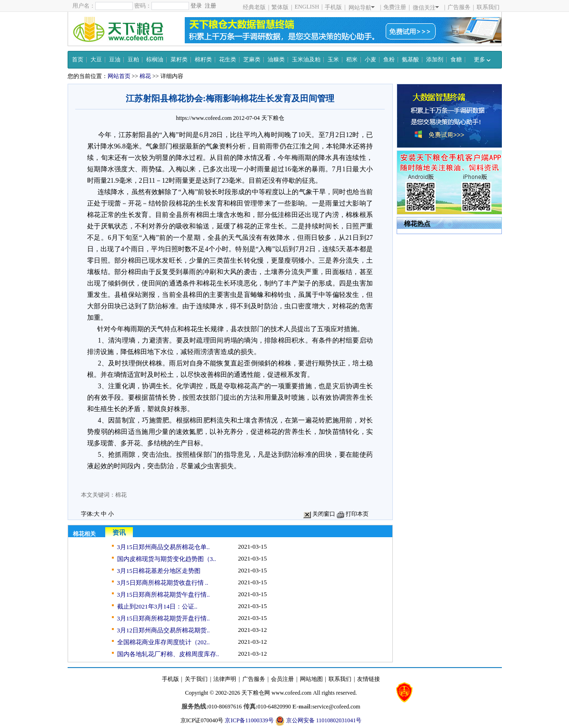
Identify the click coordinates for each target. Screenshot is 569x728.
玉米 (333, 59)
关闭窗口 (319, 514)
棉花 (145, 76)
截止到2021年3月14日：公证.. (157, 606)
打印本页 (353, 514)
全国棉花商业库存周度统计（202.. (164, 642)
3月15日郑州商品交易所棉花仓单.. (164, 547)
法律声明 (225, 679)
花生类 (228, 59)
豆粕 (133, 59)
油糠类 (276, 59)
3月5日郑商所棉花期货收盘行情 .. (163, 583)
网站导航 (362, 8)
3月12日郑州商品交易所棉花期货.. (164, 630)
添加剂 (435, 59)
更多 (482, 59)
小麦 (370, 59)
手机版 (333, 7)
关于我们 (196, 679)
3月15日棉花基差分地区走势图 (159, 571)
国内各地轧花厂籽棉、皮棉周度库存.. (168, 654)
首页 (78, 59)
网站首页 (119, 76)
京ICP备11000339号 (249, 720)
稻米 (352, 59)
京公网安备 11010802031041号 (319, 721)
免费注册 (395, 7)
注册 (210, 6)
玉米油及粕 (306, 59)
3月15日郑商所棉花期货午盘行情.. (164, 595)
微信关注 (426, 8)
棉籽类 (203, 59)
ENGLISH (307, 7)
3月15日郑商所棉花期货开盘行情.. (164, 618)
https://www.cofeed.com (204, 118)
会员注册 (282, 679)
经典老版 (254, 7)
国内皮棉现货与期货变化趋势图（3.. (167, 559)
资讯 (119, 533)
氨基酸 (410, 59)
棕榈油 (155, 59)
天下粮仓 (273, 118)
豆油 (115, 59)
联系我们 (488, 7)
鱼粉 (389, 59)
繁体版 (280, 7)
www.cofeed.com (291, 693)
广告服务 (459, 7)
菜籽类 (179, 59)
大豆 (96, 59)
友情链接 (369, 679)
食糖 (456, 59)
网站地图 (311, 679)
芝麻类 (252, 59)
